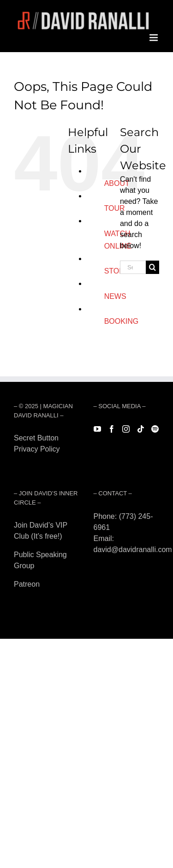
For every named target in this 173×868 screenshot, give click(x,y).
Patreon (27, 584)
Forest (24, 460)
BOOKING (122, 321)
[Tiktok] (141, 429)
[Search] (152, 267)
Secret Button (36, 438)
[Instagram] (126, 429)
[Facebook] (112, 429)
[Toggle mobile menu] (154, 38)
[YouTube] (97, 429)
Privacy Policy (37, 449)
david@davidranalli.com (133, 550)
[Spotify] (155, 429)
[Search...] (133, 267)
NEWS (115, 296)
